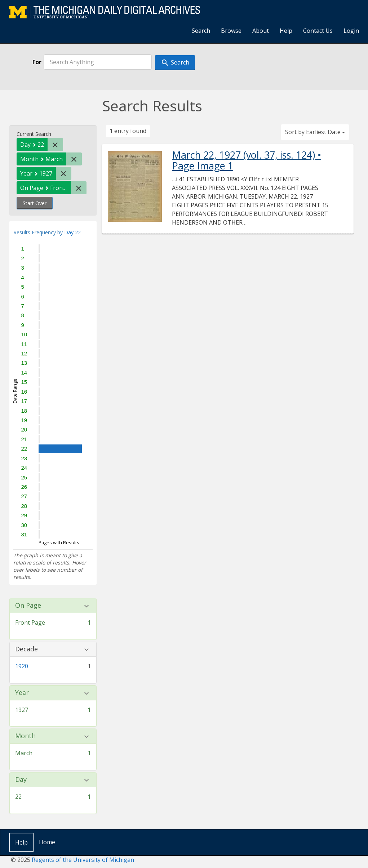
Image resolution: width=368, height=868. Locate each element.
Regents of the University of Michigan (83, 860)
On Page (28, 606)
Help (286, 31)
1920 (22, 666)
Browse (231, 31)
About (261, 31)
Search (201, 31)
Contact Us (318, 31)
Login (351, 31)
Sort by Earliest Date (315, 132)
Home (47, 842)
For (37, 62)
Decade (26, 649)
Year (22, 693)
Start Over (35, 203)
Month (25, 736)
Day (21, 780)
